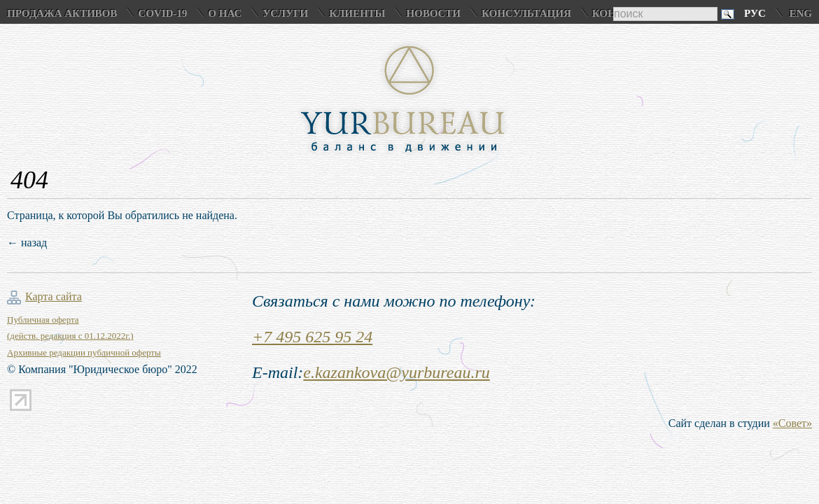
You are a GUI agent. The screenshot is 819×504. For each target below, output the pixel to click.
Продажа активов (62, 13)
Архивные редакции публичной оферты (84, 352)
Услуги (285, 13)
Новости (433, 13)
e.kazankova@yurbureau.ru (396, 372)
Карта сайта (54, 296)
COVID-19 (162, 13)
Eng (800, 13)
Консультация (526, 13)
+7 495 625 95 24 (312, 337)
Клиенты (357, 13)
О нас (225, 13)
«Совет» (792, 423)
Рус (755, 13)
